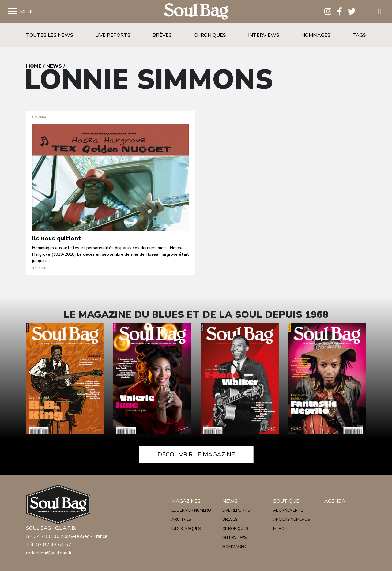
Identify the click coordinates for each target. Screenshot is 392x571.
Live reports (113, 35)
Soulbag (196, 12)
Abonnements (288, 510)
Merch (280, 529)
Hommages (316, 35)
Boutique (286, 501)
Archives (181, 520)
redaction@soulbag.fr (49, 553)
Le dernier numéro (191, 510)
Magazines (186, 501)
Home (34, 66)
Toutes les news (50, 35)
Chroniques (210, 35)
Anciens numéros (292, 520)
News (54, 66)
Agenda (335, 501)
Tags (359, 35)
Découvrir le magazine (196, 455)
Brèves (162, 35)
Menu (27, 12)
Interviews (264, 35)
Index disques (186, 529)
